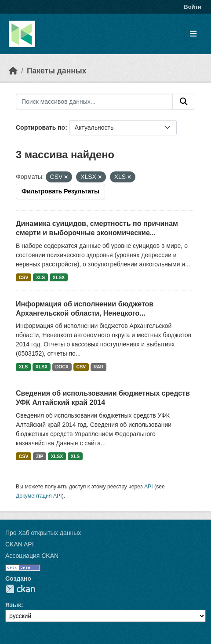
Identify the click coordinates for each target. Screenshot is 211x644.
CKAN (20, 589)
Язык (13, 605)
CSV (24, 277)
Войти (193, 7)
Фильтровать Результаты (60, 191)
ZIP (40, 456)
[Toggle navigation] (193, 34)
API (149, 487)
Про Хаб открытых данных (43, 533)
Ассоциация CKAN (32, 556)
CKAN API (20, 544)
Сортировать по (40, 127)
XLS (40, 277)
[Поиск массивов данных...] (94, 102)
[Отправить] (184, 102)
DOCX (62, 367)
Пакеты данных (57, 71)
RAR (99, 367)
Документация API (39, 496)
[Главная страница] (13, 71)
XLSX (59, 277)
